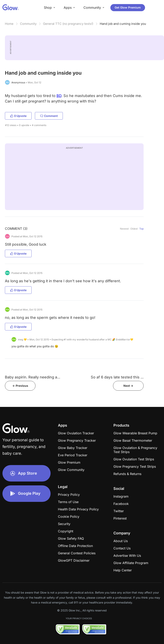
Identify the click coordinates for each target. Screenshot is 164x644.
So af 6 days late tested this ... (117, 377)
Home (9, 24)
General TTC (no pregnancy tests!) (68, 24)
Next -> (128, 386)
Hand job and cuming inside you (123, 24)
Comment (49, 116)
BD (59, 96)
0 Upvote (18, 116)
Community (28, 24)
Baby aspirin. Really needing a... (33, 377)
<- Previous (20, 386)
